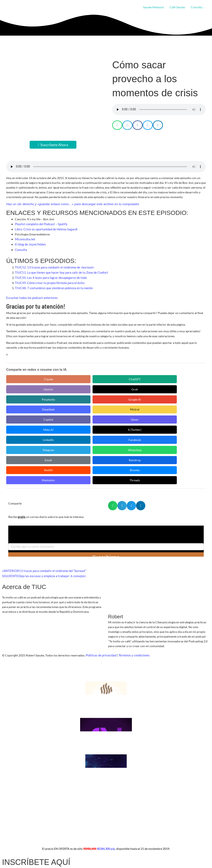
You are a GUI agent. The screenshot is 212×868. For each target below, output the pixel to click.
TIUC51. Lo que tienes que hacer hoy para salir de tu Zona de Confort (59, 269)
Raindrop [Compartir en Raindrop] (104, 405)
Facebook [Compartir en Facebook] (143, 395)
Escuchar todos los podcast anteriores (31, 293)
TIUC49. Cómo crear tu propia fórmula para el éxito (48, 279)
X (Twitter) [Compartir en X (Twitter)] (64, 395)
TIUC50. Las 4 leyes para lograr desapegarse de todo (48, 274)
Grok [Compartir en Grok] (143, 374)
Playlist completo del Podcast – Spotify (40, 224)
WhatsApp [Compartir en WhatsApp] (25, 405)
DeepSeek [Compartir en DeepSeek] (64, 385)
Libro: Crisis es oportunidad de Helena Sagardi (45, 228)
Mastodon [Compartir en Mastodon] (25, 416)
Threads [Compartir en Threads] (64, 416)
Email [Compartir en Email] (64, 405)
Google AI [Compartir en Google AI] (25, 385)
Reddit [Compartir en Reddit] (143, 405)
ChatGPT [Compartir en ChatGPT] (64, 374)
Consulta (21, 247)
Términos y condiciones (132, 590)
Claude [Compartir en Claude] (25, 374)
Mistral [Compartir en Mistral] (104, 385)
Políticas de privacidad (100, 590)
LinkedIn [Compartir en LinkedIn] (104, 395)
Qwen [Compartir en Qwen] (182, 385)
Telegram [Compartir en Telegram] (182, 395)
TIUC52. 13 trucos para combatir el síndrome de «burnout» (53, 265)
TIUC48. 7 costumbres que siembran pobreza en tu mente (52, 284)
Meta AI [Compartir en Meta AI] (25, 395)
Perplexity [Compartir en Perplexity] (182, 374)
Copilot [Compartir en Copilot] (143, 385)
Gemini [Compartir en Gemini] (104, 374)
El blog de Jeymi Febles (30, 243)
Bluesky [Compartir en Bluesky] (182, 405)
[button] (204, 7)
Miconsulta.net (25, 238)
